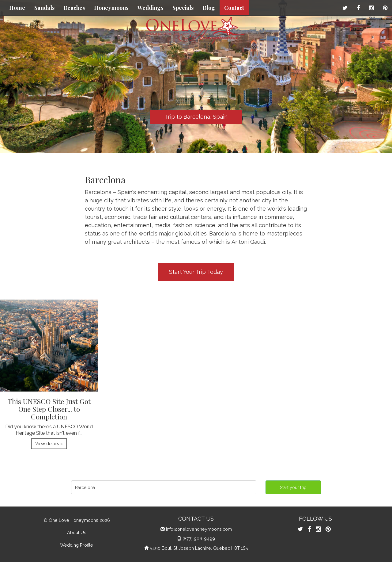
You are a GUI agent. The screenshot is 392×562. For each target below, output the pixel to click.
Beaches (74, 8)
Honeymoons (111, 8)
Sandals (44, 8)
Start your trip (293, 487)
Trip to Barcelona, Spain (196, 117)
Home (17, 8)
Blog (209, 8)
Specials (183, 8)
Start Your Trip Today (196, 272)
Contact (234, 8)
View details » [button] (49, 444)
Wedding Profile (77, 545)
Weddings (150, 8)
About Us (77, 532)
